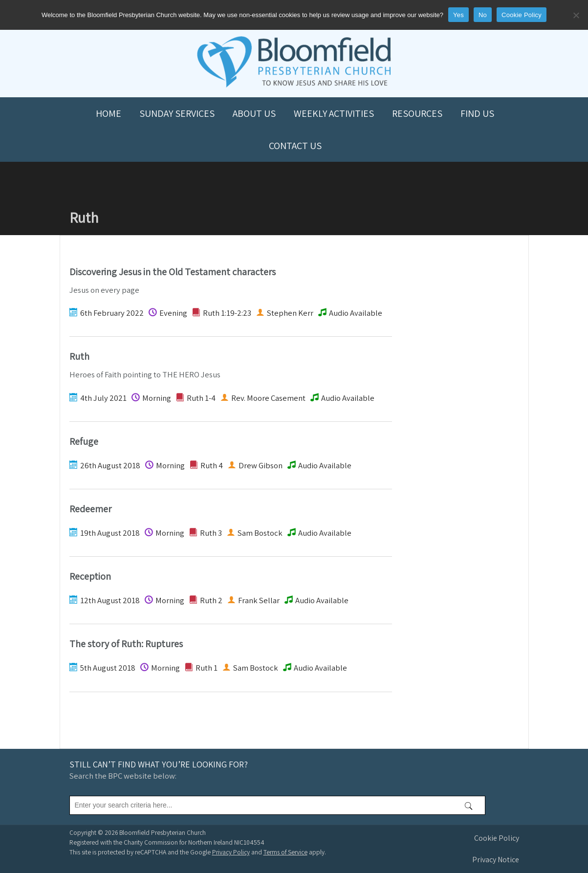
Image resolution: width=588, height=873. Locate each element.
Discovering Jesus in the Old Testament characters (173, 272)
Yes (458, 15)
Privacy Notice (496, 860)
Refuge (84, 441)
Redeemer (90, 509)
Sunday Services (177, 113)
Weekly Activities (334, 113)
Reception (90, 576)
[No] (576, 15)
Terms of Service (285, 852)
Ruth (79, 356)
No (483, 15)
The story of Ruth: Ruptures (126, 644)
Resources (417, 113)
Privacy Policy (231, 852)
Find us (477, 113)
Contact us (295, 146)
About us (254, 113)
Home (109, 113)
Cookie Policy (497, 838)
